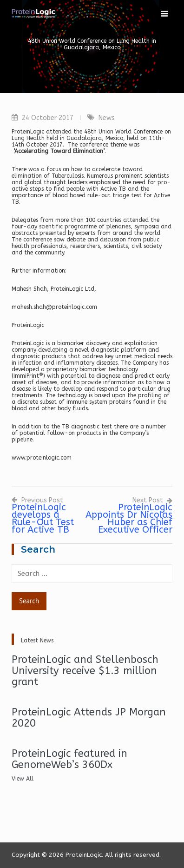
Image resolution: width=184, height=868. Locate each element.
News (107, 118)
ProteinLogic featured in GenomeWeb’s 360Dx (69, 759)
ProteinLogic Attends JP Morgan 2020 (89, 718)
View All (23, 779)
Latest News (37, 641)
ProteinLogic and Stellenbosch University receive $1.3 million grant (85, 671)
